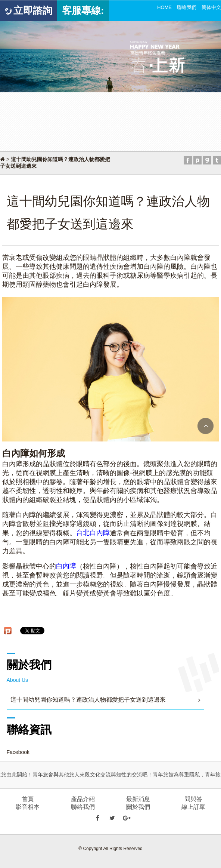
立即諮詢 (29, 10)
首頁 (28, 799)
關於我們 (138, 807)
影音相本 (28, 807)
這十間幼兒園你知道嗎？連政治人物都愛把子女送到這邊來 (88, 700)
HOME (164, 7)
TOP (206, 426)
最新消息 (138, 799)
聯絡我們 (187, 7)
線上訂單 (193, 807)
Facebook (18, 752)
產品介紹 (83, 799)
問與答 (193, 799)
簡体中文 (211, 7)
